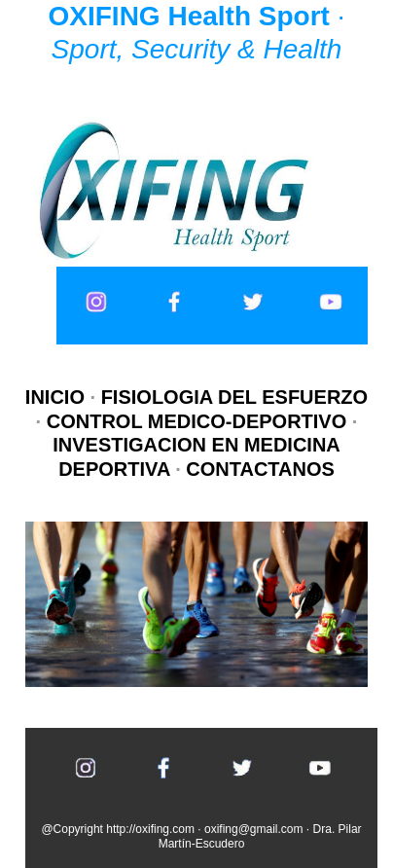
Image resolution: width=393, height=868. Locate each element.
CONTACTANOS (260, 469)
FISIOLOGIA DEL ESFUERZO (234, 397)
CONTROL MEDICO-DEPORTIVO (197, 421)
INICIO (58, 397)
